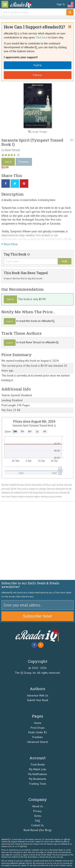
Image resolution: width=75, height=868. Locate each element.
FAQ (37, 821)
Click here (42, 37)
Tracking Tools (37, 784)
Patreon (37, 75)
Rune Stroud (12, 150)
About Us (38, 806)
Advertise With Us (38, 695)
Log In (10, 321)
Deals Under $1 (38, 732)
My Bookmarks (38, 779)
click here (41, 865)
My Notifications (38, 774)
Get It (8, 162)
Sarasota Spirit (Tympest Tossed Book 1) (32, 142)
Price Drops (38, 728)
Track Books (38, 764)
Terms (37, 816)
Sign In (61, 4)
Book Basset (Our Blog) (37, 830)
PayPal (37, 65)
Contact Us (37, 825)
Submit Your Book (38, 700)
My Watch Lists (38, 769)
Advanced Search (38, 742)
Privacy (37, 811)
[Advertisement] (37, 541)
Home (38, 723)
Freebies (37, 737)
